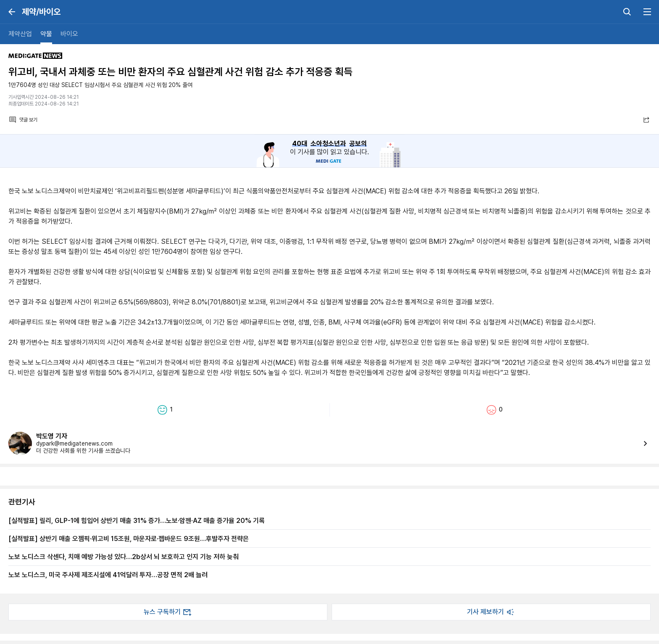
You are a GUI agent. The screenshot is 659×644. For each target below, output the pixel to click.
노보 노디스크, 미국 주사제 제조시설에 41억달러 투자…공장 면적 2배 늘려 (108, 575)
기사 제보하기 (491, 612)
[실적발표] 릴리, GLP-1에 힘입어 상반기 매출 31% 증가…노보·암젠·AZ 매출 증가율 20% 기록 (137, 520)
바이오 (69, 34)
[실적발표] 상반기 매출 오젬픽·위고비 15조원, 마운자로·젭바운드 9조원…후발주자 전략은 (129, 538)
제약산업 (20, 34)
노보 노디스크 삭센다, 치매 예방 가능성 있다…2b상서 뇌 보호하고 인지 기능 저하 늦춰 (124, 557)
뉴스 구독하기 (168, 612)
